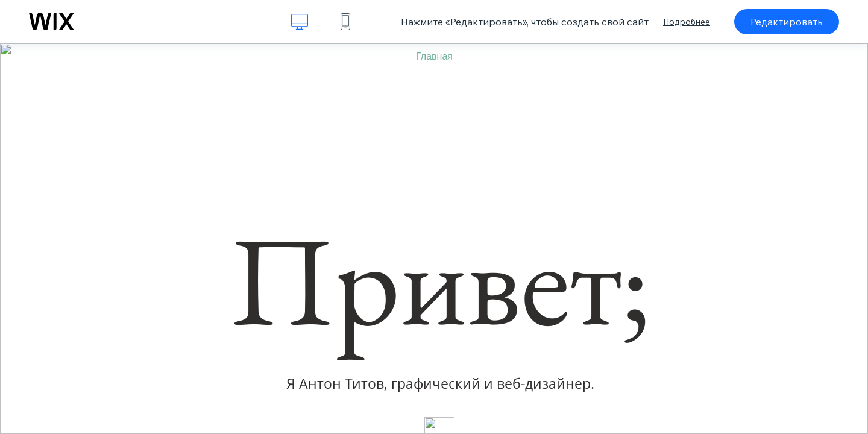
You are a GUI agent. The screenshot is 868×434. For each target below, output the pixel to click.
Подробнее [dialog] (687, 22)
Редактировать (787, 22)
